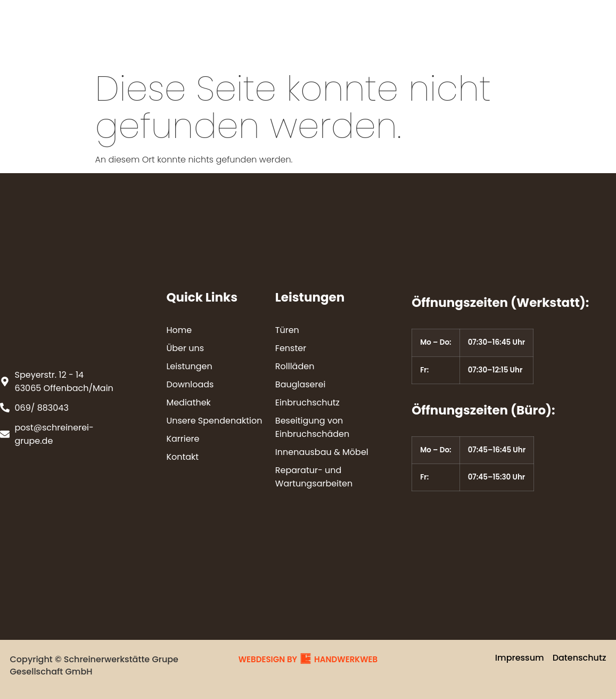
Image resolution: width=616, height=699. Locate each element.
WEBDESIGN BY (268, 659)
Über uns (198, 29)
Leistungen (266, 29)
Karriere (319, 54)
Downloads (341, 29)
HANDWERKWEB (346, 659)
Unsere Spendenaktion (516, 29)
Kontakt (378, 54)
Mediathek (415, 29)
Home (141, 29)
